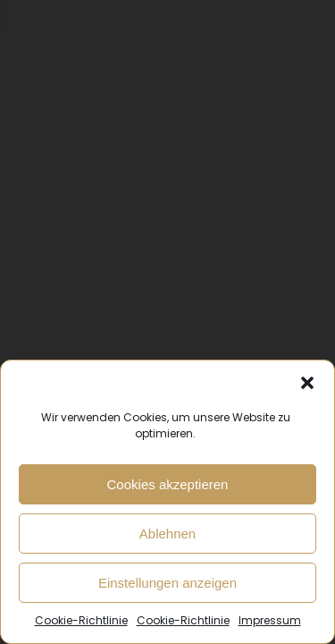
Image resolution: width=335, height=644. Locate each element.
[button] (307, 383)
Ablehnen (167, 534)
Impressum (270, 620)
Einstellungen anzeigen (167, 583)
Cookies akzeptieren (168, 484)
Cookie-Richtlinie (81, 620)
